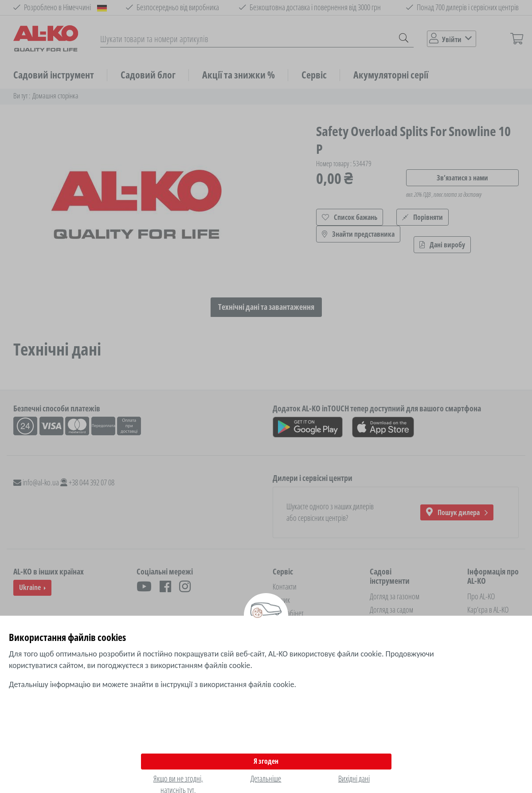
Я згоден (266, 761)
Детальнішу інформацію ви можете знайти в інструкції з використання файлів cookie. (153, 684)
